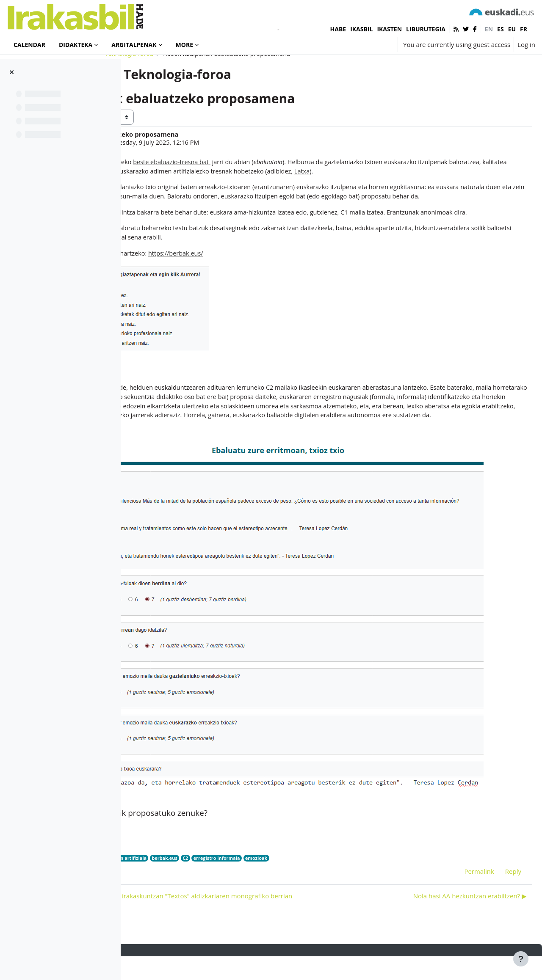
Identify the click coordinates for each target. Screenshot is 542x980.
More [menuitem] (184, 45)
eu (512, 29)
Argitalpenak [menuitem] (134, 45)
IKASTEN (389, 29)
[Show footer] (521, 959)
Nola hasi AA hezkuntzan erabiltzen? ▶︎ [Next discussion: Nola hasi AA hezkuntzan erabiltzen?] (450, 919)
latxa (225, 866)
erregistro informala (351, 866)
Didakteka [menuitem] (76, 45)
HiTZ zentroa (198, 866)
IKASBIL (361, 29)
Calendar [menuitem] (29, 45)
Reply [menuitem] (493, 879)
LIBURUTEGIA (426, 29)
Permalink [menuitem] (459, 879)
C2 (319, 866)
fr (524, 29)
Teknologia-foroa (184, 88)
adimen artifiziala (257, 866)
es (501, 29)
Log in (526, 44)
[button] (366, 44)
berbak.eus (297, 866)
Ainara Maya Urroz (200, 177)
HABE (338, 29)
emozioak (392, 866)
